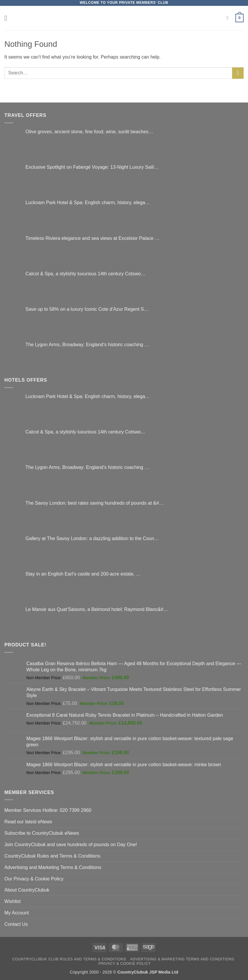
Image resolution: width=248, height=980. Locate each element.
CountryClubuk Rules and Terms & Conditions (52, 856)
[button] (8, 18)
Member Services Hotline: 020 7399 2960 (48, 810)
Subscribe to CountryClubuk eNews (42, 833)
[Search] (229, 18)
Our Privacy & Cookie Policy (34, 879)
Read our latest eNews (28, 822)
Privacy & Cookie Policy (125, 964)
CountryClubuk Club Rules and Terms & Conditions (69, 959)
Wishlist (13, 901)
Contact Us (16, 924)
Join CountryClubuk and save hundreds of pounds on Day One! (71, 844)
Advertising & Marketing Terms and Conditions (182, 959)
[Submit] (238, 73)
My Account (17, 913)
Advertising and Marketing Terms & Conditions (53, 867)
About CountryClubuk (27, 890)
